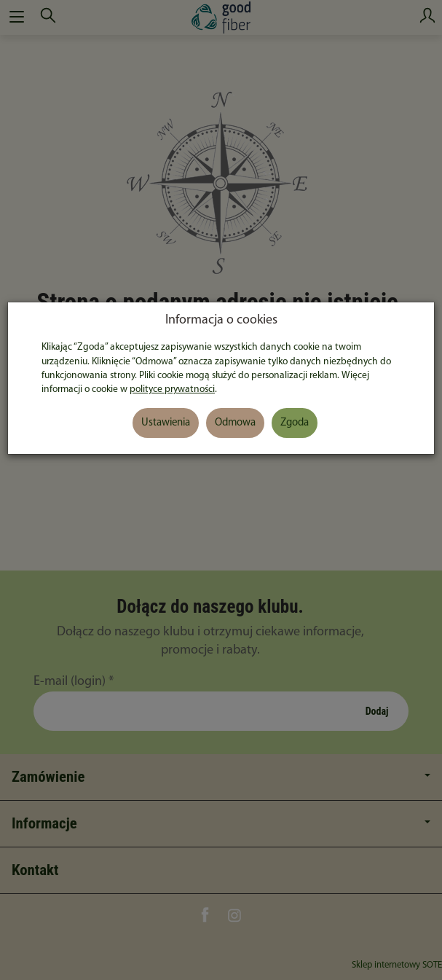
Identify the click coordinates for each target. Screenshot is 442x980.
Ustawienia (166, 423)
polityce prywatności (172, 389)
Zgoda (295, 423)
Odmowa (235, 423)
